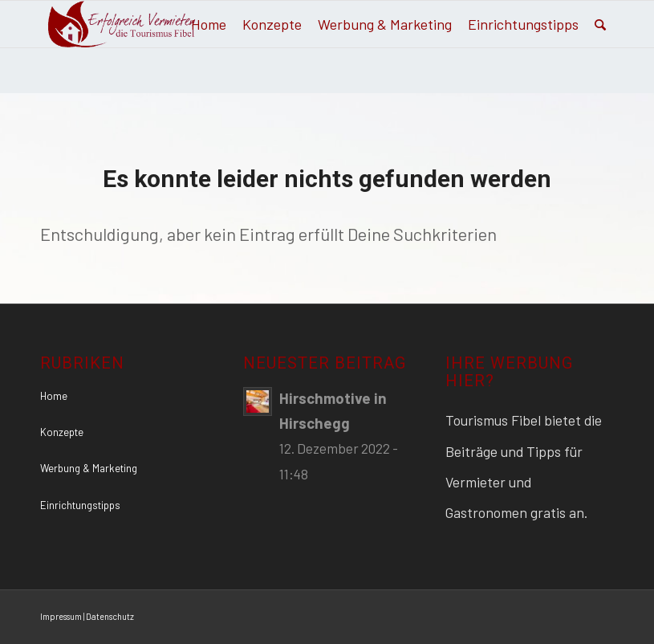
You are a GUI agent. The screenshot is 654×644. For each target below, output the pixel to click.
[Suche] (600, 24)
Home (54, 396)
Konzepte (62, 432)
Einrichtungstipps (80, 505)
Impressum (61, 616)
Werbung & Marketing (89, 468)
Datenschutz (110, 616)
